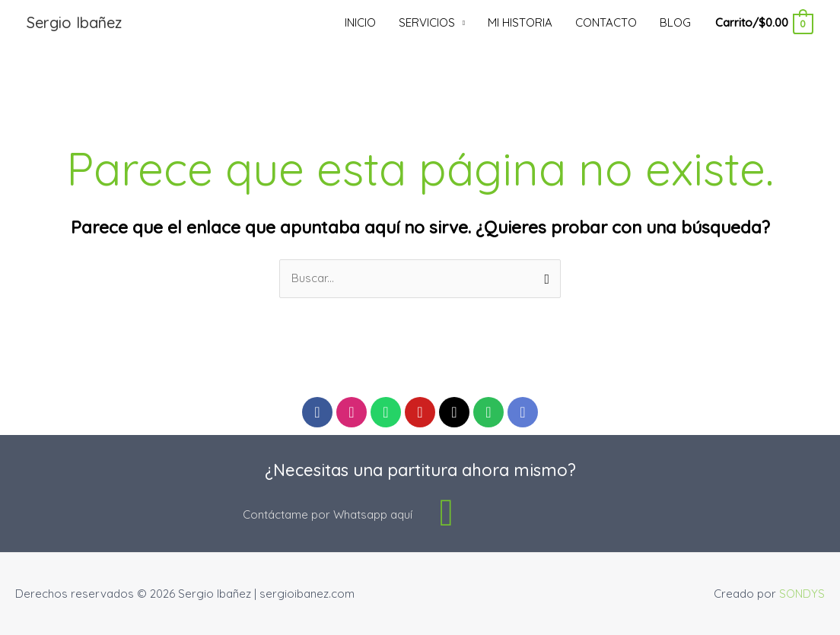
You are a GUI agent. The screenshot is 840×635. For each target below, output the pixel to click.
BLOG (675, 22)
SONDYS (802, 594)
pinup (14, 0)
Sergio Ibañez (74, 22)
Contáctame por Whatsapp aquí (328, 514)
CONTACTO (606, 22)
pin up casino (3, 0)
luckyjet (10, 0)
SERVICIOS (427, 22)
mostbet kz (19, 0)
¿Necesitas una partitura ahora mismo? (420, 470)
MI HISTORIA (520, 22)
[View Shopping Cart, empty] (764, 22)
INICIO (360, 22)
